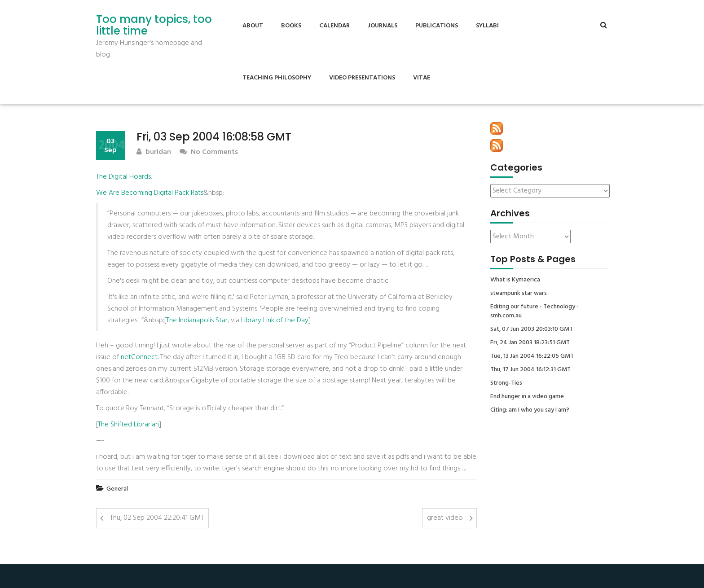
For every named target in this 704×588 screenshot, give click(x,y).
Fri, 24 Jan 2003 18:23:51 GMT (530, 343)
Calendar (334, 26)
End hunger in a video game (527, 397)
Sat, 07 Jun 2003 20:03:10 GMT (532, 329)
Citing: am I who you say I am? (530, 410)
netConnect (139, 357)
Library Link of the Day (275, 320)
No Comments (209, 152)
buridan (154, 152)
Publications (437, 26)
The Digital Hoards (123, 177)
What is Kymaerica (515, 280)
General (117, 489)
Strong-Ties (506, 383)
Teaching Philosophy (277, 78)
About (253, 26)
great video (445, 518)
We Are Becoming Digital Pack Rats (150, 193)
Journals (383, 26)
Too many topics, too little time (154, 25)
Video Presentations (362, 78)
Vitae (422, 78)
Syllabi (487, 26)
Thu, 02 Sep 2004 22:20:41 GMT (157, 518)
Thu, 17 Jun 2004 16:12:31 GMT (530, 370)
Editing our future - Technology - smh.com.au (535, 312)
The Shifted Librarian (128, 425)
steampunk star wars (519, 294)
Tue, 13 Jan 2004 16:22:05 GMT (532, 356)
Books (291, 26)
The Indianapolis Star (197, 320)
